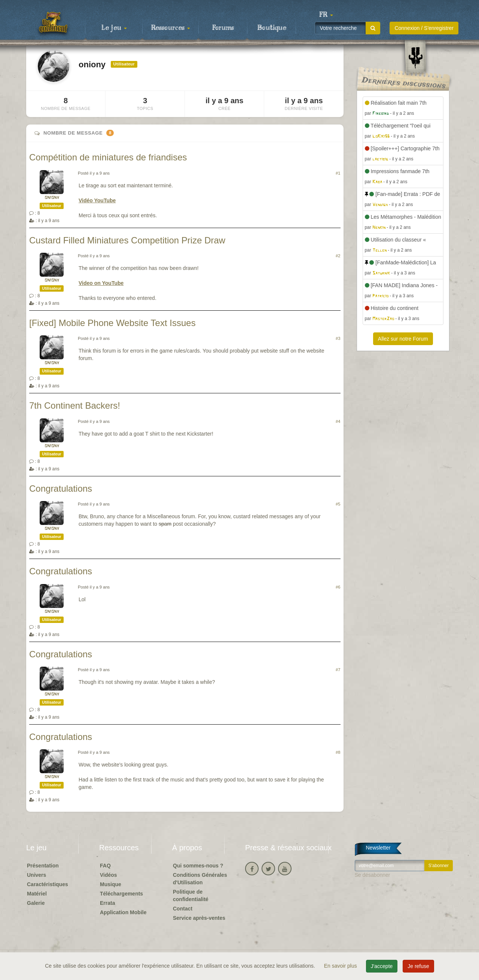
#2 (338, 256)
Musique (111, 884)
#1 (338, 173)
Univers (36, 875)
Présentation (43, 866)
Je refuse (418, 966)
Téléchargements (121, 894)
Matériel (37, 894)
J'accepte (382, 966)
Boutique (272, 28)
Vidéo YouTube (97, 200)
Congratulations (61, 489)
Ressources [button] (171, 28)
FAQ (105, 866)
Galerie (36, 903)
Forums (223, 28)
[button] (326, 15)
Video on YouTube (101, 283)
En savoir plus (341, 966)
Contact (183, 909)
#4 (338, 421)
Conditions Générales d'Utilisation (200, 879)
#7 (338, 670)
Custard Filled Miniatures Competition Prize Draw (127, 240)
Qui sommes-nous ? (198, 866)
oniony (52, 198)
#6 (338, 587)
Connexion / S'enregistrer (424, 28)
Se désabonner (373, 875)
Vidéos (109, 875)
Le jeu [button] (114, 28)
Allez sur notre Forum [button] (403, 339)
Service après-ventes (199, 918)
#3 (338, 338)
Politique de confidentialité (191, 895)
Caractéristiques (48, 884)
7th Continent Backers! (75, 405)
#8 (338, 752)
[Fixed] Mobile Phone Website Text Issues (112, 323)
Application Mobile (123, 912)
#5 (338, 504)
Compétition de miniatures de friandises (108, 157)
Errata (107, 903)
